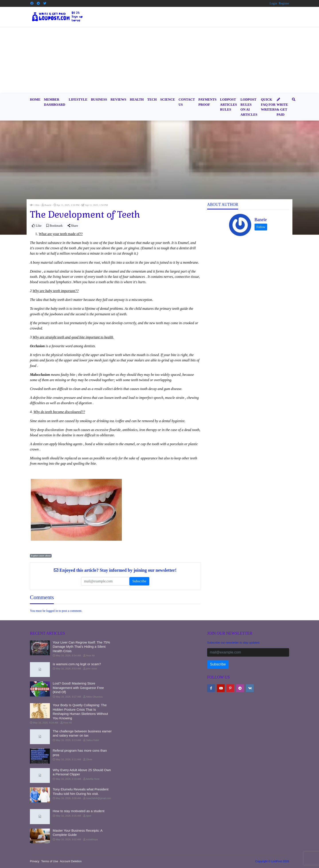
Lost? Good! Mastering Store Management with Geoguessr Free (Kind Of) (78, 688)
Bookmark (54, 226)
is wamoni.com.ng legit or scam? (77, 664)
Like (37, 226)
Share (73, 226)
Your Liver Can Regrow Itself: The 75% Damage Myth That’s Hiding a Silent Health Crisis (81, 647)
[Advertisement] (159, 60)
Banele (261, 220)
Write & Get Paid (282, 107)
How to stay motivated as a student (79, 811)
